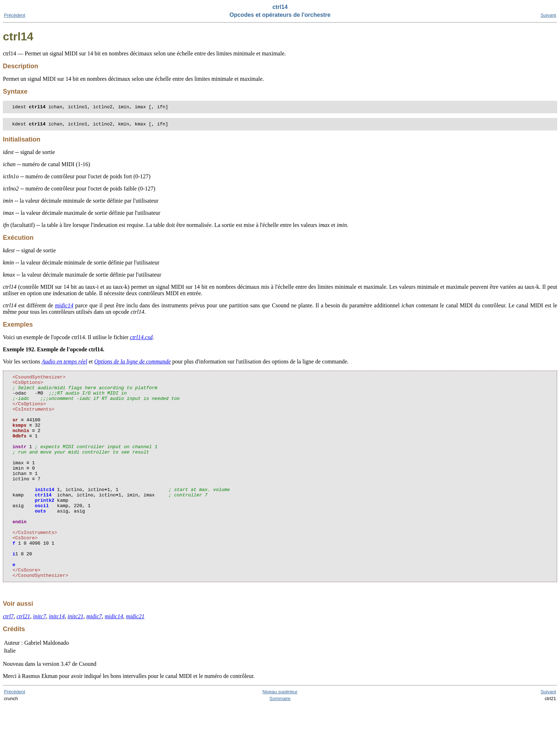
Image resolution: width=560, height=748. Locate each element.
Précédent (14, 15)
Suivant (548, 15)
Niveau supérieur (280, 735)
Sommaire (280, 741)
